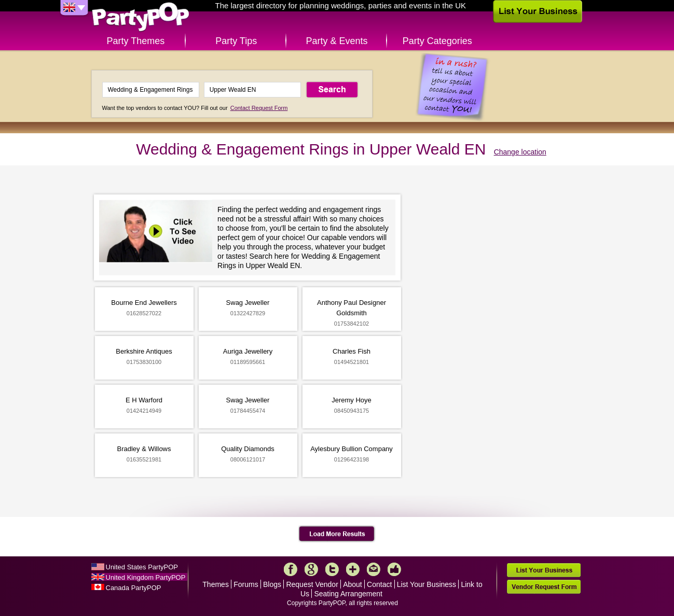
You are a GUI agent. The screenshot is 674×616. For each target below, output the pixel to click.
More (353, 569)
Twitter (332, 569)
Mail (374, 569)
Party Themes (136, 41)
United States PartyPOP (142, 567)
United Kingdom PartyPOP (146, 577)
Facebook (291, 569)
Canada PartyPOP (134, 588)
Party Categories (437, 41)
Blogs (272, 584)
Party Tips (236, 41)
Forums (246, 584)
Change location (520, 152)
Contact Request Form (259, 108)
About (353, 584)
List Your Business (427, 584)
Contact (379, 584)
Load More (337, 534)
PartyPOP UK (141, 17)
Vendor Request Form (544, 587)
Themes (216, 584)
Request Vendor (312, 584)
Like (394, 569)
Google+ (311, 569)
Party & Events (336, 41)
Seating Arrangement (348, 594)
